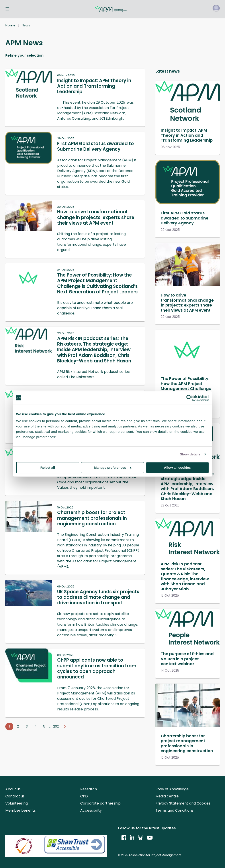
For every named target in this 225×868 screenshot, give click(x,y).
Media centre (167, 796)
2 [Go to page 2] (18, 726)
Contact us (15, 796)
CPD (84, 796)
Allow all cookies (177, 468)
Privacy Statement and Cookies (183, 803)
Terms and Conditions (174, 810)
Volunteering (17, 803)
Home (11, 25)
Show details (190, 454)
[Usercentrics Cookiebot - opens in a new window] (190, 398)
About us (13, 789)
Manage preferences (113, 468)
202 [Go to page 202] (56, 726)
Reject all (48, 468)
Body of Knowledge (172, 789)
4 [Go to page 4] (35, 726)
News (26, 25)
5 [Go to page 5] (44, 726)
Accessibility (91, 810)
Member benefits (21, 810)
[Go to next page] (65, 727)
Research (89, 789)
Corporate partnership (100, 803)
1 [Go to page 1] (9, 726)
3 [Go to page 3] (27, 726)
